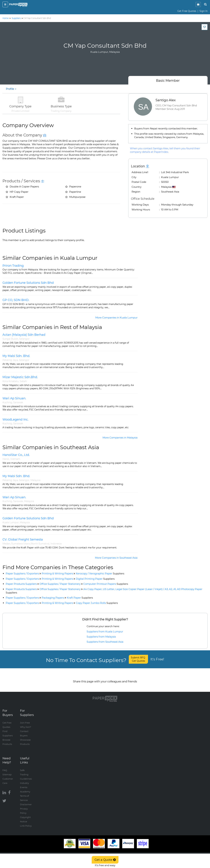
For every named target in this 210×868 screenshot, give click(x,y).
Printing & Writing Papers (57, 573)
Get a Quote (105, 860)
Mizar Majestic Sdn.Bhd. (20, 377)
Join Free (25, 719)
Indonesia (56, 544)
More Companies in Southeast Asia (116, 558)
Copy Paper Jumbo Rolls (97, 603)
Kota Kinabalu (10, 381)
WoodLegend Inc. (15, 420)
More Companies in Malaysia (120, 438)
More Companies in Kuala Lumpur (116, 318)
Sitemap (7, 771)
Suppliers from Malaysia (101, 637)
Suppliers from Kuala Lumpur (105, 632)
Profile (11, 89)
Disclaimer (26, 801)
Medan (6, 544)
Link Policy (26, 822)
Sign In (204, 11)
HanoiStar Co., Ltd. (16, 455)
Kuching (7, 402)
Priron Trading (13, 266)
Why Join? (26, 723)
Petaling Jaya (10, 360)
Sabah (23, 381)
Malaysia (35, 480)
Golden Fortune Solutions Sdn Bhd (28, 283)
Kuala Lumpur (11, 522)
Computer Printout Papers (106, 584)
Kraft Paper (80, 598)
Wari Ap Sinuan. (14, 398)
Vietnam (15, 459)
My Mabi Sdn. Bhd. (16, 356)
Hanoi (6, 459)
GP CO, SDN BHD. (16, 300)
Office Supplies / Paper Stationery (60, 584)
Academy (25, 788)
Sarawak (18, 402)
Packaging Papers (53, 598)
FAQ (5, 767)
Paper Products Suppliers (21, 584)
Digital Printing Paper (95, 579)
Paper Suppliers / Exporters (22, 573)
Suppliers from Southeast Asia (105, 642)
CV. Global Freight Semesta (23, 540)
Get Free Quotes (187, 11)
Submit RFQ (138, 659)
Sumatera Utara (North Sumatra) (30, 544)
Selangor (24, 339)
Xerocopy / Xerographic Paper (100, 573)
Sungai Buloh (10, 339)
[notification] (198, 4)
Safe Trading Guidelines (26, 771)
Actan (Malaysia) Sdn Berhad (24, 335)
